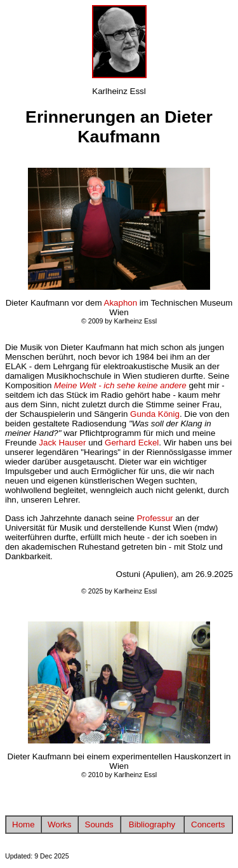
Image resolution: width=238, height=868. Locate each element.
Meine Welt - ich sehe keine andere (120, 385)
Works (60, 824)
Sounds (99, 824)
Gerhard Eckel (132, 443)
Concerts (208, 824)
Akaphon (121, 303)
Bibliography (152, 824)
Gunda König (155, 414)
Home (23, 824)
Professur (155, 518)
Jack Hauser (62, 443)
